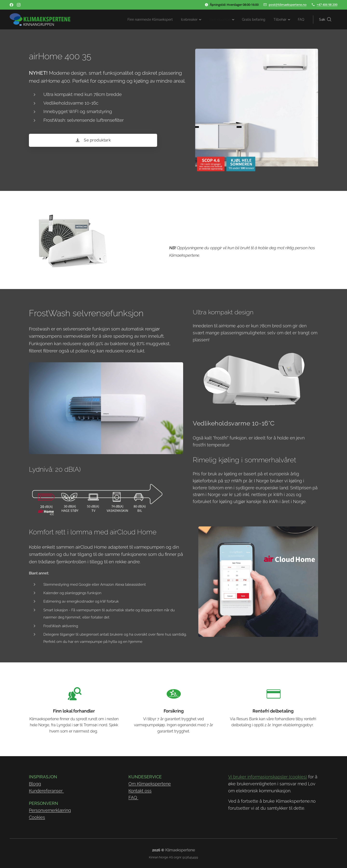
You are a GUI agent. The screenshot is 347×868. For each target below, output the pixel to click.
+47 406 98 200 (327, 5)
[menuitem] (140, 20)
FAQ (133, 797)
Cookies (37, 817)
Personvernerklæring (50, 810)
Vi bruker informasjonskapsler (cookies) (268, 777)
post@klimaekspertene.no (288, 5)
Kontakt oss (140, 791)
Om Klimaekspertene (150, 784)
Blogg (35, 784)
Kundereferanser (46, 791)
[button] (325, 20)
